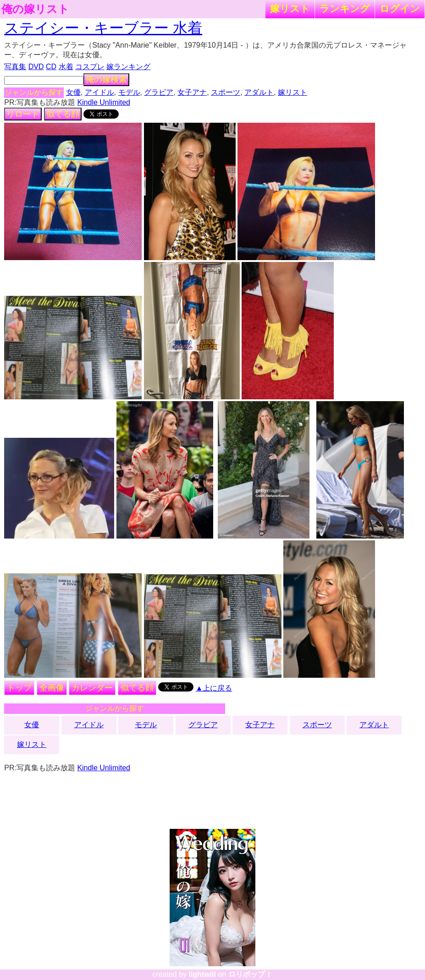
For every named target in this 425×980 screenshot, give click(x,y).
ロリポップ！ (250, 974)
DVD (36, 67)
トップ (19, 688)
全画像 (52, 688)
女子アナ (192, 92)
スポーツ (226, 92)
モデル (129, 92)
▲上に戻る (214, 688)
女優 (73, 92)
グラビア (159, 92)
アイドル (99, 92)
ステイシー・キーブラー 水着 (103, 28)
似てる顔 (63, 114)
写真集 (15, 67)
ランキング (345, 8)
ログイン (400, 8)
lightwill (202, 974)
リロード (23, 114)
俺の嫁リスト (35, 9)
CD (51, 67)
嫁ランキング (128, 67)
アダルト (259, 92)
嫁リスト (290, 8)
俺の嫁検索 (106, 80)
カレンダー (92, 688)
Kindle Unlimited (104, 102)
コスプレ (90, 67)
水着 (66, 67)
